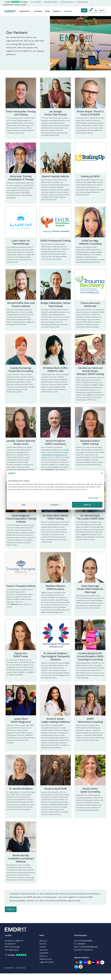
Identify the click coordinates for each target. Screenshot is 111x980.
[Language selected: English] (100, 10)
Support (56, 11)
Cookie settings (21, 969)
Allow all (87, 505)
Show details (93, 498)
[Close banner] (102, 473)
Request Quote (8, 5)
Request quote (45, 960)
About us (17, 5)
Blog (47, 11)
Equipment (24, 11)
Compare (38, 11)
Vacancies (43, 951)
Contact (24, 5)
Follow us (43, 957)
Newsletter (44, 954)
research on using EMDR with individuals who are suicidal (55, 455)
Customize (56, 505)
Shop (83, 10)
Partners (68, 11)
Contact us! (14, 910)
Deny (24, 505)
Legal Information (47, 963)
